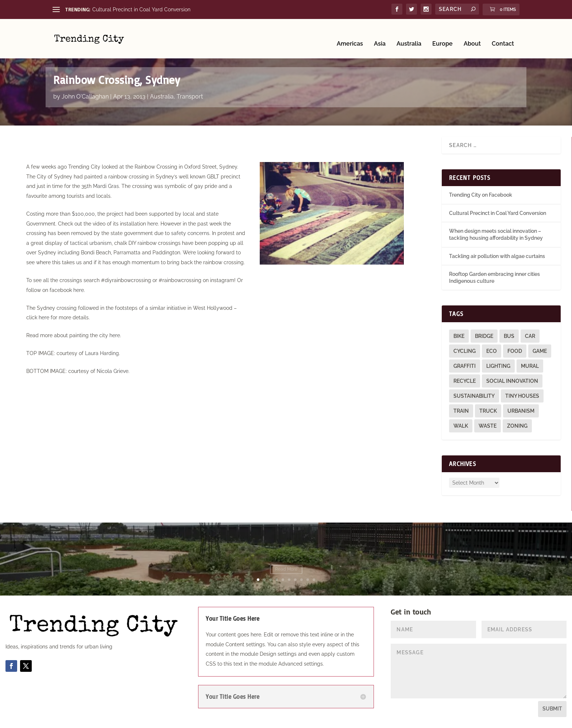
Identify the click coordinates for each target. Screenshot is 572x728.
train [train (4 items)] (461, 411)
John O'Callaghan (85, 96)
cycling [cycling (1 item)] (465, 351)
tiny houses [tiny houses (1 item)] (522, 396)
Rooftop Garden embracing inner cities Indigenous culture (286, 558)
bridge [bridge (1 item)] (484, 336)
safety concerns (190, 233)
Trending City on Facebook (481, 194)
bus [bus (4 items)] (509, 336)
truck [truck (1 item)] (488, 411)
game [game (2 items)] (540, 351)
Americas (350, 34)
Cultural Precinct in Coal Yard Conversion (141, 9)
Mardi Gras (106, 186)
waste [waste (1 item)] (488, 425)
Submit (552, 708)
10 (314, 579)
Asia (380, 34)
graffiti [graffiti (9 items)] (465, 366)
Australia (409, 34)
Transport (190, 96)
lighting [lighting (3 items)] (498, 366)
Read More (286, 570)
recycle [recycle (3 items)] (465, 381)
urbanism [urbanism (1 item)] (521, 411)
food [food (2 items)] (515, 351)
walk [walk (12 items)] (461, 425)
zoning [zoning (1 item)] (517, 425)
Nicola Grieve (113, 371)
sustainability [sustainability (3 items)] (474, 396)
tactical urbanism (91, 242)
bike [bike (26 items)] (459, 336)
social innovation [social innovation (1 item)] (512, 381)
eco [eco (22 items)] (492, 351)
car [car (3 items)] (530, 336)
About (472, 34)
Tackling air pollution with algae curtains (497, 255)
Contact (503, 34)
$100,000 (83, 213)
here (153, 223)
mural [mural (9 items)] (530, 366)
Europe (442, 34)
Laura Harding (102, 353)
